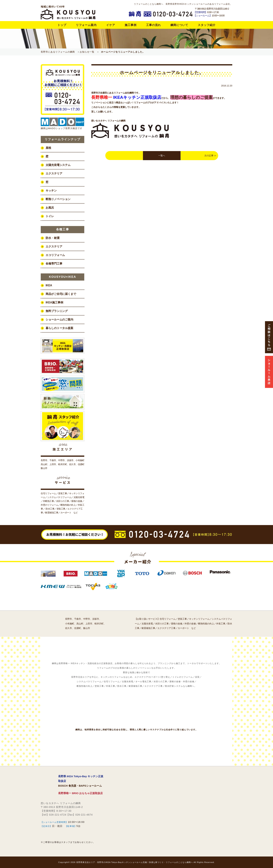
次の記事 (209, 156)
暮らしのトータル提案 (59, 328)
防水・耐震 (53, 238)
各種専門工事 (54, 264)
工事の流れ (153, 25)
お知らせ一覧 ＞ (89, 52)
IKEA (49, 285)
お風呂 (50, 208)
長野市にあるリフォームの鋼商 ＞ (60, 52)
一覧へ (162, 156)
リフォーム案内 (86, 25)
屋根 (48, 148)
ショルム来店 (269, 372)
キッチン (51, 191)
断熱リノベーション (58, 199)
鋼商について (179, 25)
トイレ (50, 216)
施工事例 (131, 25)
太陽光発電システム (58, 165)
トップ (62, 25)
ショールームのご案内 (59, 320)
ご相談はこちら (269, 335)
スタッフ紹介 (207, 25)
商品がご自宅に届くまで (61, 294)
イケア (111, 25)
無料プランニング (57, 311)
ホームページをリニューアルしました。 (123, 52)
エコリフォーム (55, 255)
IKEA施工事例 (54, 302)
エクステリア (54, 173)
